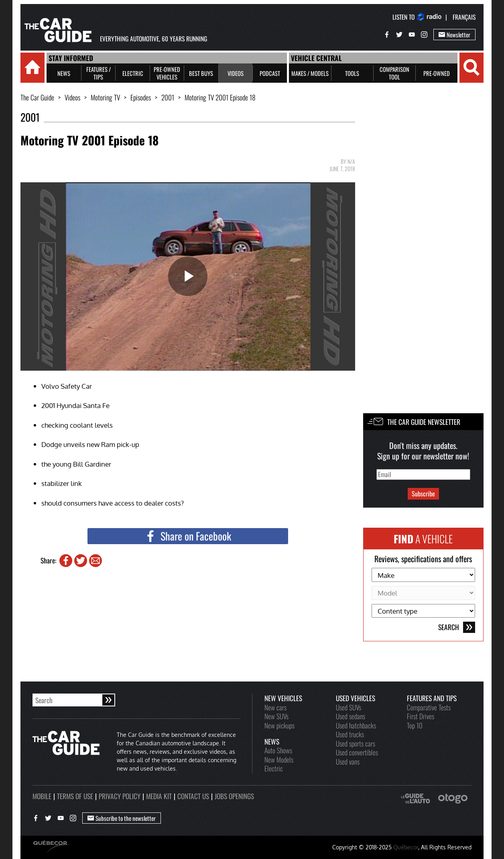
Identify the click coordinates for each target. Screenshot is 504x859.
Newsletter (454, 35)
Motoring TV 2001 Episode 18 (220, 97)
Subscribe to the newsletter (122, 818)
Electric (274, 768)
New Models (279, 759)
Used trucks (350, 734)
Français (464, 17)
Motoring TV (105, 97)
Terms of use (75, 796)
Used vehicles (356, 698)
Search (457, 627)
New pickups (279, 725)
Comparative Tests (429, 707)
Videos (72, 97)
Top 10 (415, 725)
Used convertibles (357, 752)
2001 (168, 97)
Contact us (193, 796)
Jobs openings (234, 796)
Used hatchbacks (356, 725)
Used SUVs (349, 707)
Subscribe (423, 494)
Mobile (42, 796)
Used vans (348, 761)
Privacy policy (120, 796)
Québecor (406, 847)
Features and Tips (432, 698)
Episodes (141, 97)
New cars (275, 707)
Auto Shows (278, 750)
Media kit (159, 796)
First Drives (421, 716)
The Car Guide (37, 97)
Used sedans (351, 716)
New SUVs (276, 716)
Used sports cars (356, 743)
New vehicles (283, 698)
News (272, 741)
